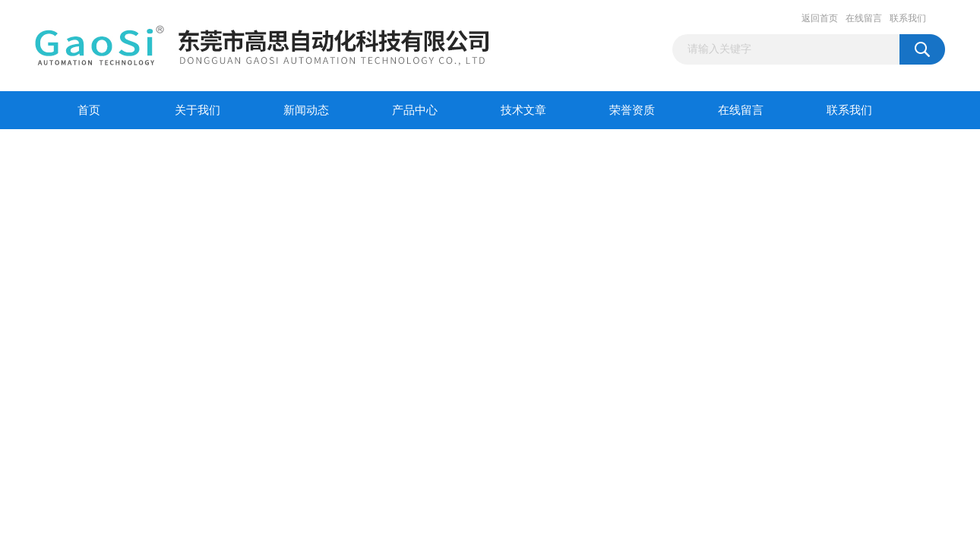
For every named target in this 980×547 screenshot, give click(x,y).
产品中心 (415, 110)
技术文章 (523, 110)
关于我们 (198, 110)
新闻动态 (306, 110)
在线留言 (864, 18)
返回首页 (820, 18)
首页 (89, 110)
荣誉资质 (632, 110)
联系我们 (908, 18)
